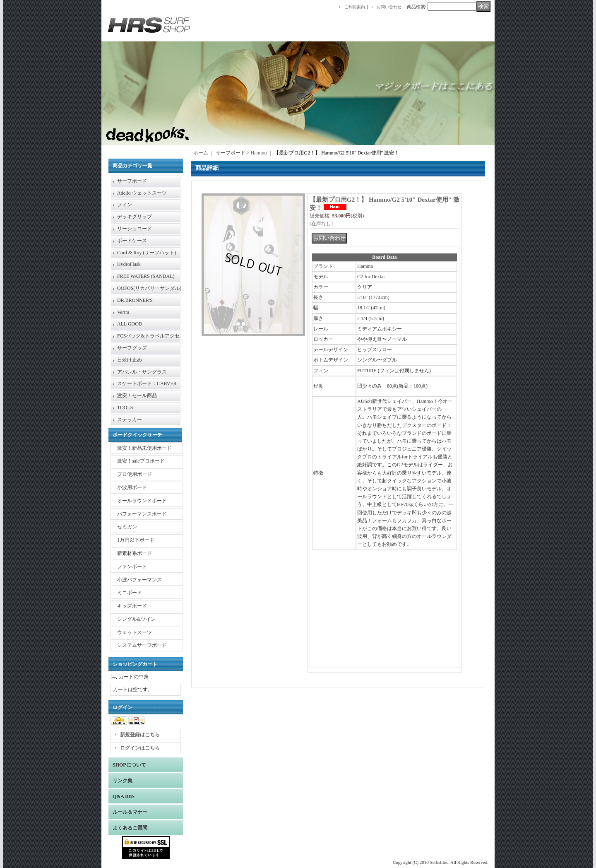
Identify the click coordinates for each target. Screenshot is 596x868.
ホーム (201, 153)
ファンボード (132, 567)
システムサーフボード (142, 645)
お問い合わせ (389, 7)
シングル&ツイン (136, 619)
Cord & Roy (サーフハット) (147, 253)
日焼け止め (130, 360)
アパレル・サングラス (142, 372)
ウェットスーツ (135, 632)
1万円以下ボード (136, 540)
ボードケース (132, 241)
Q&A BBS (124, 796)
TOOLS (125, 407)
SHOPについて (129, 765)
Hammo (259, 153)
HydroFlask (129, 264)
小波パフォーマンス (139, 580)
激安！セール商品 (137, 395)
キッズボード (132, 606)
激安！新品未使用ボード (144, 448)
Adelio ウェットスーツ (142, 193)
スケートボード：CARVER (147, 383)
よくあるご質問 (130, 828)
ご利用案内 (355, 7)
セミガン (127, 527)
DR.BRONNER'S (135, 300)
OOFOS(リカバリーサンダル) (149, 288)
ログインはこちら (140, 748)
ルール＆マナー (130, 812)
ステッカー (130, 420)
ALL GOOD (130, 324)
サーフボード (132, 181)
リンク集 (123, 781)
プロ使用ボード (135, 474)
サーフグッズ (132, 348)
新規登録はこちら (140, 735)
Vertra (123, 312)
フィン (125, 205)
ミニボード (130, 593)
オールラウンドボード (142, 501)
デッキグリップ (135, 217)
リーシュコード (135, 229)
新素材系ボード (135, 553)
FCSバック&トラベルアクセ (148, 336)
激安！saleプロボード (141, 461)
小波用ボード (132, 487)
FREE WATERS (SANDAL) (146, 276)
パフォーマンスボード (142, 514)
